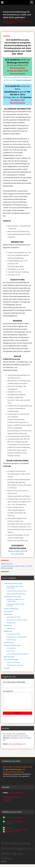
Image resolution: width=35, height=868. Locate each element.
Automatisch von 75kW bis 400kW (17, 620)
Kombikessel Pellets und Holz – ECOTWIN (16, 605)
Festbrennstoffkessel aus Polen (16, 833)
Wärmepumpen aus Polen (14, 821)
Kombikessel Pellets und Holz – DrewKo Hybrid (16, 600)
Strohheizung (9, 643)
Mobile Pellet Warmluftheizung (16, 594)
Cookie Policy (8, 803)
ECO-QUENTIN (11, 648)
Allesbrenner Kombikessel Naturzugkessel (13, 826)
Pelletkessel (8, 626)
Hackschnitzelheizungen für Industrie (18, 654)
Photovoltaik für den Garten (15, 665)
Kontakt (7, 668)
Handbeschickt (11, 623)
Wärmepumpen (9, 657)
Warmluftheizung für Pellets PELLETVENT (15, 587)
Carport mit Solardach (13, 662)
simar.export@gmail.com (17, 748)
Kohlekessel (8, 631)
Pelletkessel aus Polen (13, 835)
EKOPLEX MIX (11, 651)
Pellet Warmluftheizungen (13, 583)
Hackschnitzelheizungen (12, 645)
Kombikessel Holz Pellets (13, 597)
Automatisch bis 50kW (13, 617)
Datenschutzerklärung (11, 800)
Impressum (7, 805)
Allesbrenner (8, 614)
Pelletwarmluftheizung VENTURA (17, 591)
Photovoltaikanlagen (11, 660)
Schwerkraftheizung (11, 609)
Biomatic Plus (7, 564)
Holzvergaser (9, 611)
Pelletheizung (11, 628)
